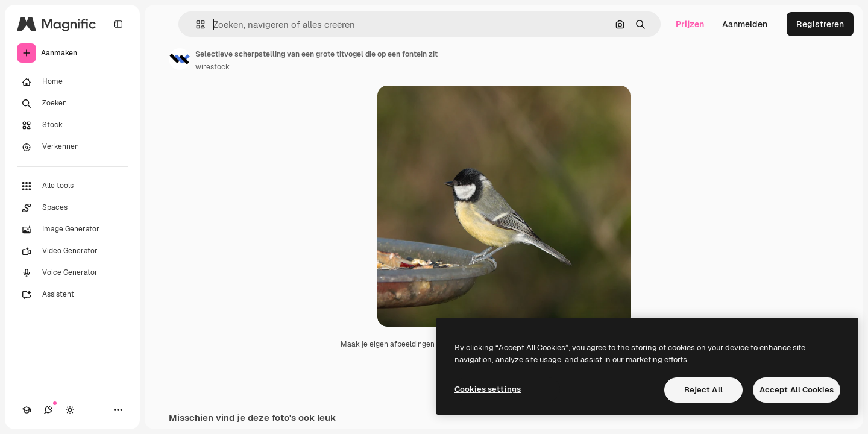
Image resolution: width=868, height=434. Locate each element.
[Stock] (72, 125)
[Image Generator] (72, 230)
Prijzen (690, 24)
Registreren (820, 24)
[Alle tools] (72, 186)
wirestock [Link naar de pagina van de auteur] (212, 67)
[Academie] (27, 410)
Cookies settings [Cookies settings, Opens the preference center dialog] (488, 389)
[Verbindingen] (48, 410)
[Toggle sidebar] (118, 24)
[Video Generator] (72, 251)
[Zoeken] (72, 104)
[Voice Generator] (72, 273)
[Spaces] (72, 208)
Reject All (703, 390)
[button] (196, 24)
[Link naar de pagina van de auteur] (180, 59)
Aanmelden (745, 24)
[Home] (72, 82)
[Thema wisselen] (70, 410)
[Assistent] (72, 295)
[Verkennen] (72, 147)
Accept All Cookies (797, 390)
